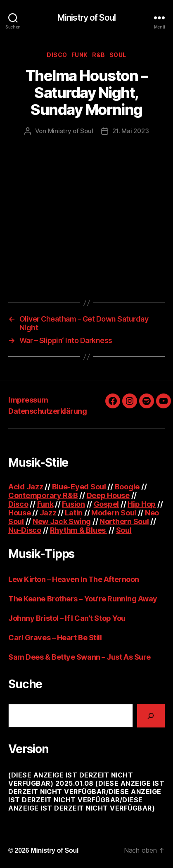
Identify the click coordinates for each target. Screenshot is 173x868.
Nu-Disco (25, 530)
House (20, 513)
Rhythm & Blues (79, 530)
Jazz (48, 513)
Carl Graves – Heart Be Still (55, 638)
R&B (99, 55)
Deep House (108, 495)
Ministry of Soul (86, 18)
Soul (118, 55)
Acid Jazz (26, 487)
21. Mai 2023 (130, 131)
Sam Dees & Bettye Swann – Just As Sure (79, 657)
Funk (80, 55)
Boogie (127, 487)
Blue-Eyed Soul (79, 487)
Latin (74, 513)
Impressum (28, 400)
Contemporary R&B (43, 495)
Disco (57, 55)
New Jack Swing (62, 521)
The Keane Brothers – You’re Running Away (83, 599)
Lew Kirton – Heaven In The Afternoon (74, 579)
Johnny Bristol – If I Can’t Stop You (67, 618)
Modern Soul (114, 513)
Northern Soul (124, 521)
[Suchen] (151, 716)
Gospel (106, 504)
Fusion (73, 504)
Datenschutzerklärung (47, 411)
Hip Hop (142, 504)
